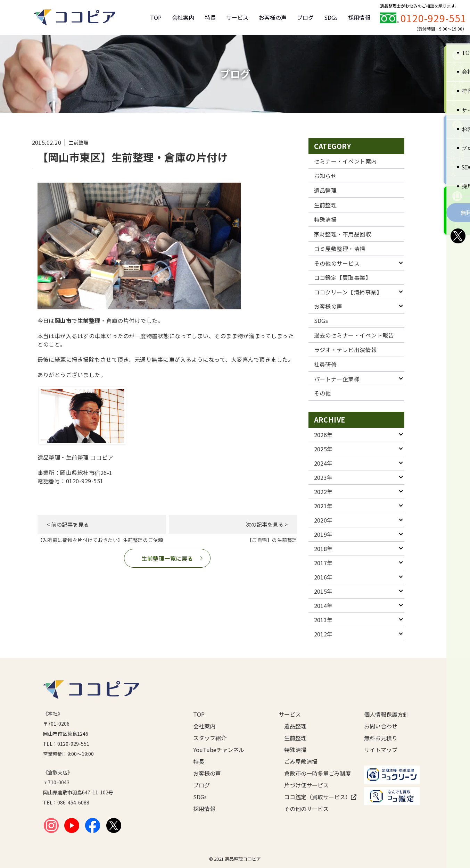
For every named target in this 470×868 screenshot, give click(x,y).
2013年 (323, 620)
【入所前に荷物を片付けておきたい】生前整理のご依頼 (100, 540)
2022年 (323, 492)
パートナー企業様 (337, 379)
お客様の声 (273, 17)
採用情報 (359, 17)
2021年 (323, 506)
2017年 (323, 563)
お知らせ (325, 176)
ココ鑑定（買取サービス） (313, 797)
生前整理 (325, 205)
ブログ (305, 17)
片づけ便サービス (306, 785)
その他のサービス (337, 263)
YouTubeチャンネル (219, 750)
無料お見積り (381, 738)
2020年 (323, 520)
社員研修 (325, 364)
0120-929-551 (434, 18)
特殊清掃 (325, 219)
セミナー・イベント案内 (345, 161)
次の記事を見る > (263, 524)
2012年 (323, 634)
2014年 (323, 606)
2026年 (323, 435)
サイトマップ (381, 750)
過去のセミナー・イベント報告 (354, 335)
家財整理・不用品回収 (343, 234)
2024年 (323, 463)
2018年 (323, 549)
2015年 (323, 591)
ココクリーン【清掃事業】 (348, 292)
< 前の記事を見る (71, 524)
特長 (210, 17)
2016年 (323, 577)
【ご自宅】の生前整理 (272, 540)
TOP (156, 17)
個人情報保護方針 (386, 714)
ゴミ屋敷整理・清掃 (340, 249)
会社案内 (183, 17)
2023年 (323, 477)
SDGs (331, 17)
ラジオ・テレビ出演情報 (345, 350)
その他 (323, 393)
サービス (237, 17)
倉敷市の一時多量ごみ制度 (313, 773)
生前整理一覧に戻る (167, 558)
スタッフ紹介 (210, 738)
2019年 (323, 534)
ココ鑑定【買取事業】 (343, 277)
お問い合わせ (381, 726)
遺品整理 (325, 190)
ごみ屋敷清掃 (301, 761)
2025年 (323, 449)
